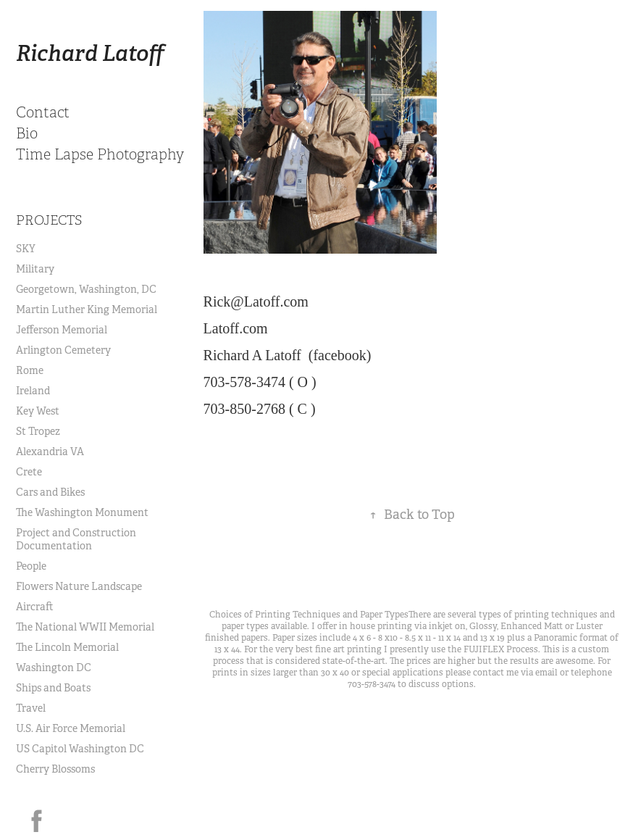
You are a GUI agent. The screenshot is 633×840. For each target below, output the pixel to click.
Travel (31, 708)
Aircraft (35, 607)
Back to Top (412, 515)
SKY (26, 249)
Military (35, 269)
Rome (30, 370)
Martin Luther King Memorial (87, 309)
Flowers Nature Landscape (79, 586)
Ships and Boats (53, 688)
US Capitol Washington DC (80, 749)
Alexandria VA (50, 452)
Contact (43, 113)
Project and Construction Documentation (76, 539)
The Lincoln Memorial (67, 647)
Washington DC (54, 668)
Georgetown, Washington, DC (86, 289)
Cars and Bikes (50, 492)
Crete (29, 472)
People (31, 566)
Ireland (33, 391)
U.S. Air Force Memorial (71, 728)
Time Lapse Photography (100, 155)
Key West (38, 411)
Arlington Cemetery (63, 350)
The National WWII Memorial (85, 627)
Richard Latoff (90, 54)
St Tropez (38, 431)
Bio (27, 134)
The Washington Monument (82, 512)
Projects (49, 220)
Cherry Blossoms (55, 769)
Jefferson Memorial (62, 330)
